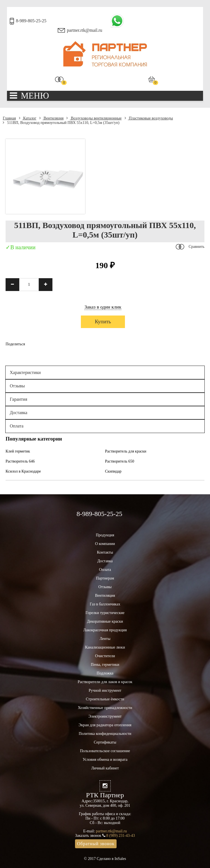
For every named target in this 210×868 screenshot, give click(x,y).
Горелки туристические (105, 613)
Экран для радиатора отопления (105, 725)
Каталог (28, 118)
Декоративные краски (105, 621)
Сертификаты (105, 742)
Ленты (105, 639)
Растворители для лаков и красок (105, 682)
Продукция (105, 535)
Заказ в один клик (103, 307)
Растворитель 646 (20, 461)
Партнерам (105, 578)
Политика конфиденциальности (105, 734)
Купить (103, 321)
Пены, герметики (105, 665)
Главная (9, 118)
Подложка (105, 673)
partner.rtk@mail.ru (85, 30)
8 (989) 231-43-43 (121, 836)
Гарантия (19, 399)
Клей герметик (18, 451)
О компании (105, 544)
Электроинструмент (105, 716)
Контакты (105, 552)
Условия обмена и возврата (105, 760)
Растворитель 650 (120, 461)
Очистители (105, 656)
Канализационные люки (105, 647)
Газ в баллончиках (105, 604)
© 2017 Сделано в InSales (105, 859)
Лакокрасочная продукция (105, 630)
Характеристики (25, 372)
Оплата (17, 426)
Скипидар (113, 471)
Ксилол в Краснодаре (23, 471)
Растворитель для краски (126, 451)
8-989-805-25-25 (31, 21)
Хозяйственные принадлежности (105, 708)
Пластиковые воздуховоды (149, 118)
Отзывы (17, 386)
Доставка (19, 413)
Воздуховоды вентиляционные (94, 118)
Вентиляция (51, 118)
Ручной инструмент (105, 690)
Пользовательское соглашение (105, 751)
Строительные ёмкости (105, 699)
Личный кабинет (105, 768)
